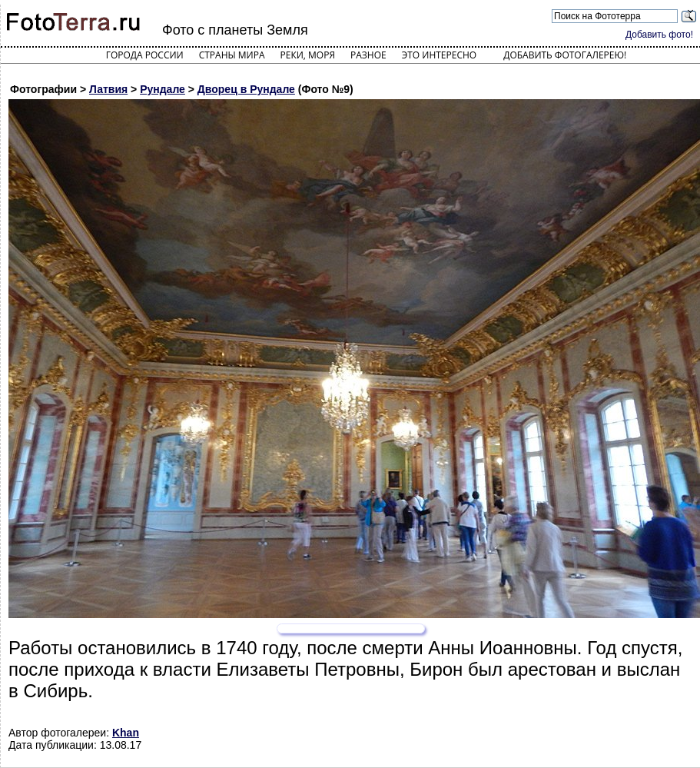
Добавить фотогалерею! (565, 55)
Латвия (108, 89)
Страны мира (232, 55)
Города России (145, 55)
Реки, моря (308, 55)
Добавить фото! (659, 35)
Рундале (163, 89)
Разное (368, 55)
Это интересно (440, 55)
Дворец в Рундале (246, 89)
